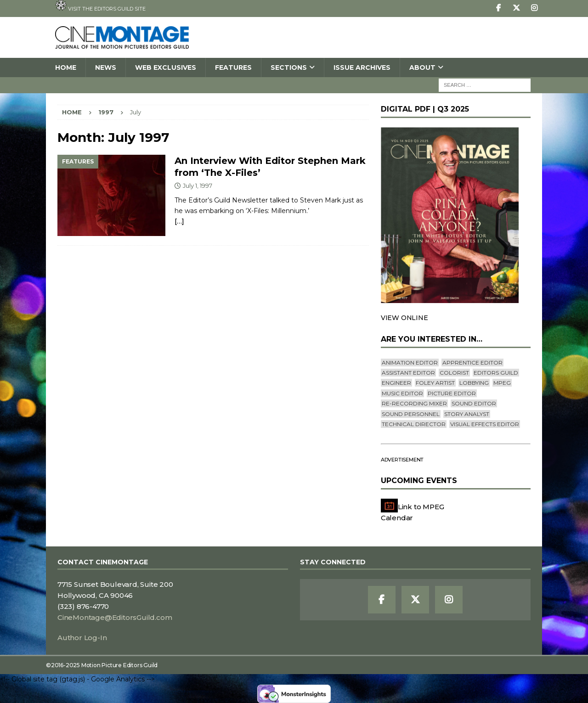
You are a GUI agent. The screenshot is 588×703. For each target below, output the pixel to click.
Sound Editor (474, 403)
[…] (179, 221)
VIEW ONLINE (404, 318)
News (106, 67)
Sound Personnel (411, 414)
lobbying (474, 383)
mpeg (502, 383)
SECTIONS (289, 67)
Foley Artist (435, 383)
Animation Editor (410, 363)
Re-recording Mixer (414, 403)
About (422, 67)
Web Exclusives (166, 67)
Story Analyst (467, 414)
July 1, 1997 (198, 186)
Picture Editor (452, 393)
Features (233, 67)
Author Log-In (82, 638)
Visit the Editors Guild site (100, 6)
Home (66, 67)
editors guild (496, 373)
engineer (396, 383)
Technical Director (414, 424)
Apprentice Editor (472, 363)
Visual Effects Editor (485, 424)
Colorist (454, 373)
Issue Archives (362, 67)
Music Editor (402, 393)
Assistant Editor (408, 373)
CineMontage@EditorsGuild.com (115, 617)
